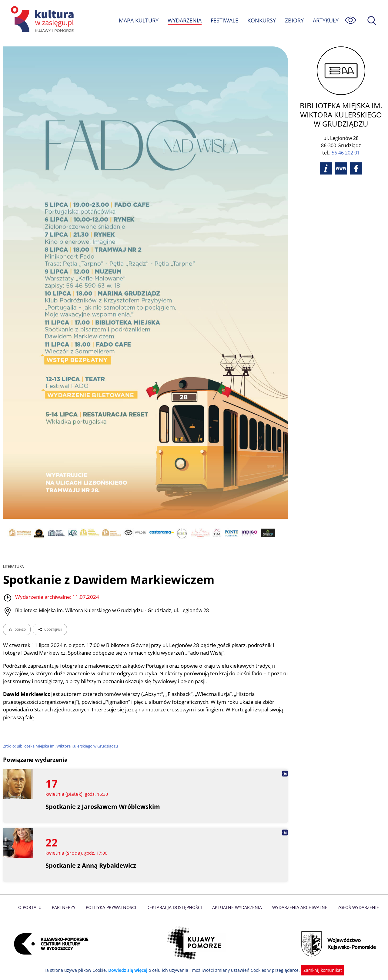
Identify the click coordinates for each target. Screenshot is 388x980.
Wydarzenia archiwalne (298, 907)
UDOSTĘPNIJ (50, 629)
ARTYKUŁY (326, 20)
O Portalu (33, 907)
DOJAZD (17, 629)
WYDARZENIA (184, 20)
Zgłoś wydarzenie (356, 907)
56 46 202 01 (346, 153)
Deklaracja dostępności (175, 907)
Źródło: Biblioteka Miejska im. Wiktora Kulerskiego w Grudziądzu (62, 746)
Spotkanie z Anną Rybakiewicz (91, 865)
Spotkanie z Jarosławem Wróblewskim (103, 807)
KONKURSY (261, 20)
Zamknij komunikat (319, 970)
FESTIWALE (224, 20)
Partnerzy (66, 907)
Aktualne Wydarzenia (237, 907)
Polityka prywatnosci (112, 907)
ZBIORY (294, 20)
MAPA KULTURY (138, 20)
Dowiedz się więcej (130, 970)
